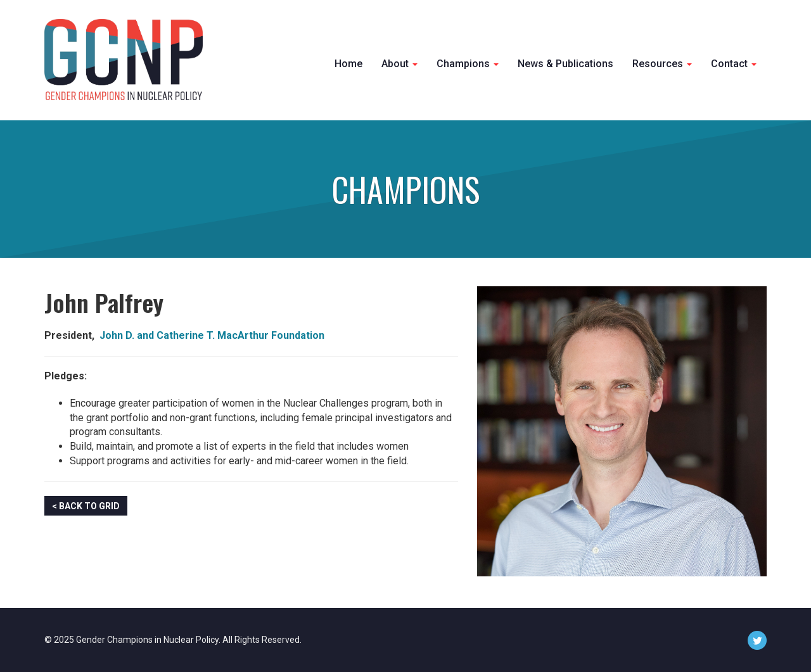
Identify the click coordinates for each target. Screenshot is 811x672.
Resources (662, 64)
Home (348, 64)
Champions (468, 64)
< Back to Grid (86, 506)
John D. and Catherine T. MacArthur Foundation (212, 335)
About (399, 64)
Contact (734, 64)
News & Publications (565, 64)
